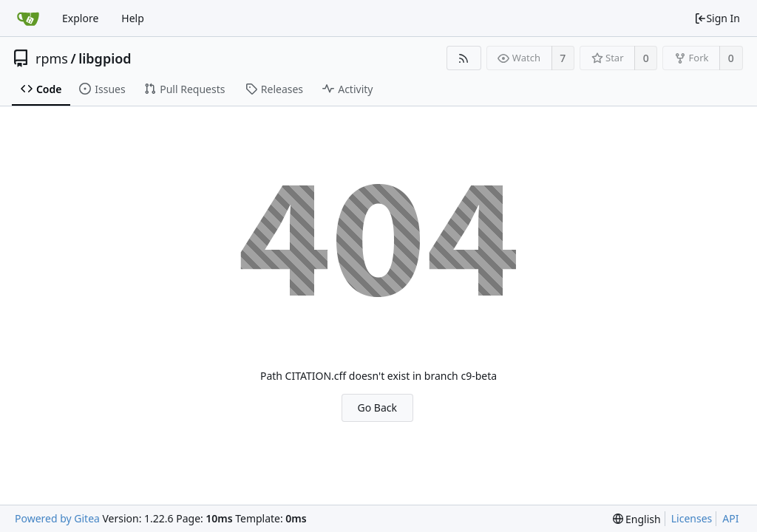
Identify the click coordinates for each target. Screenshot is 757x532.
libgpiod (105, 58)
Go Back (377, 407)
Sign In (717, 18)
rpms (52, 58)
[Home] (28, 18)
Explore (80, 18)
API (730, 518)
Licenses (692, 518)
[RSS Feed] (464, 58)
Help (133, 18)
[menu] (637, 519)
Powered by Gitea (57, 518)
